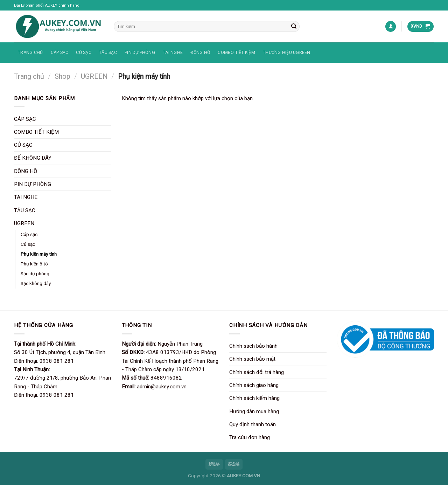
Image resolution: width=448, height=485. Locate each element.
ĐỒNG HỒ (200, 53)
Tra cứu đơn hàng (250, 437)
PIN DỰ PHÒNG (140, 53)
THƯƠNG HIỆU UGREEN (286, 53)
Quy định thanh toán (253, 424)
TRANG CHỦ (30, 53)
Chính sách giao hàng (254, 385)
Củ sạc (28, 244)
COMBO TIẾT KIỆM (236, 53)
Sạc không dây (36, 283)
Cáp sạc (29, 234)
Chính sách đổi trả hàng (257, 372)
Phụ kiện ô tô (34, 264)
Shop (62, 77)
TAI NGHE (173, 53)
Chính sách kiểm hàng (254, 398)
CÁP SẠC (60, 53)
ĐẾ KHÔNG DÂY (33, 158)
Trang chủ (29, 77)
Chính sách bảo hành (253, 346)
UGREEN (94, 77)
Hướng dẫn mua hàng (254, 411)
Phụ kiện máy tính (39, 254)
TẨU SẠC (108, 53)
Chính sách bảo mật (252, 359)
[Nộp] (294, 26)
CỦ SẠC (83, 53)
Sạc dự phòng (35, 273)
